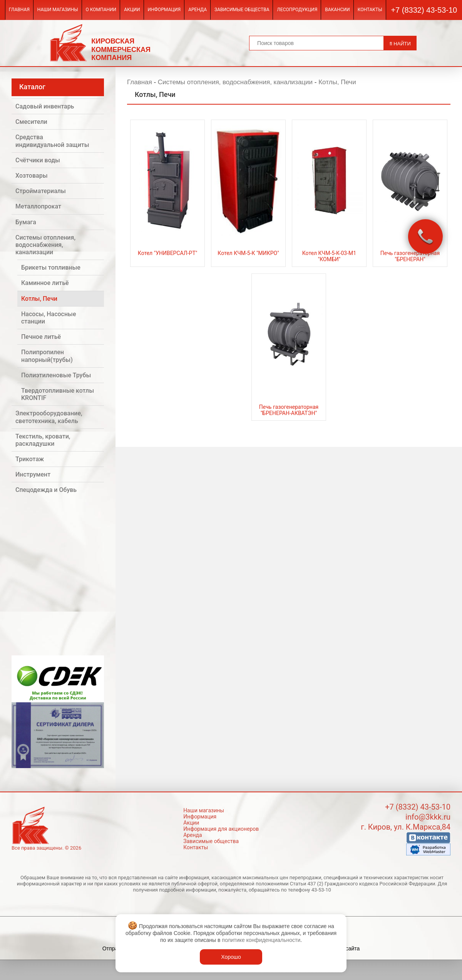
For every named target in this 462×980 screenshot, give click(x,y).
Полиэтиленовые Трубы (56, 375)
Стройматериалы (41, 191)
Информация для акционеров (221, 829)
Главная (19, 10)
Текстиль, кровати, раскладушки (43, 440)
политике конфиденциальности (261, 940)
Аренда (198, 10)
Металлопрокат (38, 206)
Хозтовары (32, 176)
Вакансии (337, 10)
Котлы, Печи (39, 299)
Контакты (370, 10)
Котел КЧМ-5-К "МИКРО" (248, 253)
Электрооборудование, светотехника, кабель (49, 417)
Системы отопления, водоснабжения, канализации (45, 245)
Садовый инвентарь (45, 106)
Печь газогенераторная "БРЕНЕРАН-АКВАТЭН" (289, 410)
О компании (101, 10)
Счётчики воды (38, 160)
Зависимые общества (242, 10)
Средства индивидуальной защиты (52, 141)
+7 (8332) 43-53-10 (424, 10)
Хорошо (231, 957)
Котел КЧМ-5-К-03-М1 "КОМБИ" (329, 256)
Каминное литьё (45, 283)
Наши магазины (58, 10)
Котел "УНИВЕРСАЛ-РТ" (167, 253)
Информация (164, 10)
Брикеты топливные (51, 267)
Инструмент (33, 474)
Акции (132, 10)
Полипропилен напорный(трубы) (47, 356)
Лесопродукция (297, 10)
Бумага (26, 222)
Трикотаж (30, 459)
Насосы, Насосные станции (49, 318)
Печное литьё (41, 337)
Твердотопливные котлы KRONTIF (58, 394)
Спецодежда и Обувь (46, 490)
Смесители (31, 122)
